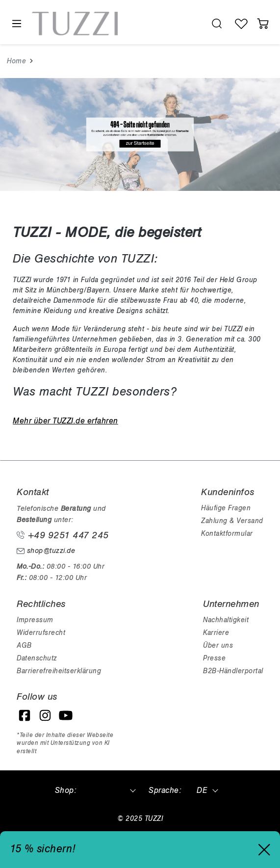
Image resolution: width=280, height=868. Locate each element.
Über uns (218, 645)
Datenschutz (37, 658)
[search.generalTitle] (217, 24)
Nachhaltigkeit (226, 620)
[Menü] (16, 24)
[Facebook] (25, 715)
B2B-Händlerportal (233, 671)
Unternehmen (231, 604)
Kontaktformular (227, 534)
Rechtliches (41, 604)
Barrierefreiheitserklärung (59, 671)
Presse (214, 658)
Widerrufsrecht (41, 633)
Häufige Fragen (226, 508)
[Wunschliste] (241, 24)
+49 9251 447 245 (63, 535)
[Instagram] (45, 715)
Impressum (35, 620)
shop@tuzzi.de (46, 551)
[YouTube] (66, 715)
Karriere (216, 633)
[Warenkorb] (263, 24)
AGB (24, 645)
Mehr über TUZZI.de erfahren (65, 421)
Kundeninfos (228, 492)
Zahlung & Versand (232, 521)
